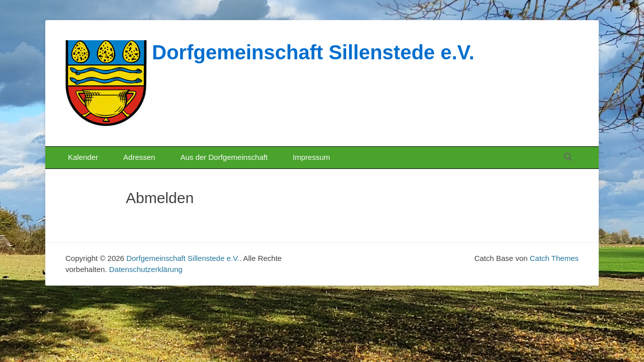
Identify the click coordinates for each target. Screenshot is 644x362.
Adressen (139, 157)
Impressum (311, 157)
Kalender (83, 157)
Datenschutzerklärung (146, 269)
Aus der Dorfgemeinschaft (224, 157)
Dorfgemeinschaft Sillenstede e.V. (313, 52)
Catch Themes (554, 258)
